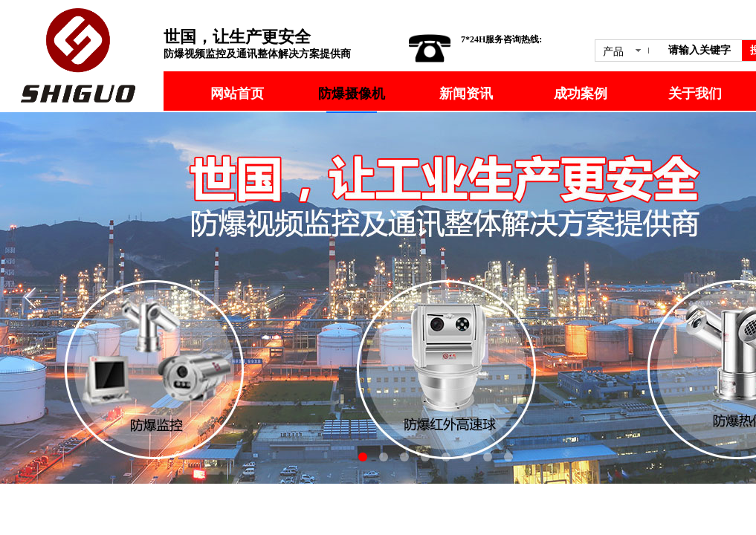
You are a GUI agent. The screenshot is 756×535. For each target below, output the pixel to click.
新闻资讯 (466, 94)
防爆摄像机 (352, 94)
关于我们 (695, 94)
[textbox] (702, 51)
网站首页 (237, 94)
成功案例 (581, 94)
